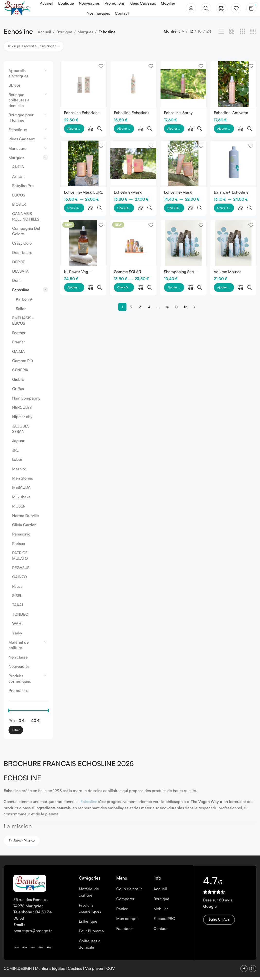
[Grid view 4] (253, 34)
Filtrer (16, 733)
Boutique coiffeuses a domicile (19, 103)
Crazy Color (23, 246)
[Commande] (34, 49)
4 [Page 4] (149, 277)
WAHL (18, 626)
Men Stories (22, 481)
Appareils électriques (18, 76)
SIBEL (17, 598)
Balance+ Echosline (232, 184)
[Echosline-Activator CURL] (234, 86)
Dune (17, 283)
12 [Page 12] (185, 277)
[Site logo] (19, 9)
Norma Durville (26, 518)
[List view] (221, 34)
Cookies (75, 971)
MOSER (19, 509)
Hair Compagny (26, 401)
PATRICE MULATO (20, 558)
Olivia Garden (24, 528)
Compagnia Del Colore (26, 234)
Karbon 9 (24, 302)
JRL (15, 453)
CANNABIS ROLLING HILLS (26, 219)
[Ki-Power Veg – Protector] (83, 225)
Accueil (44, 35)
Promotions (18, 693)
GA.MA (18, 354)
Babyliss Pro (23, 188)
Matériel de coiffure (19, 648)
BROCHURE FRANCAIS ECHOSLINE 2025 (69, 766)
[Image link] (30, 886)
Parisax (19, 546)
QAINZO (19, 580)
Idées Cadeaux (22, 142)
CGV (111, 971)
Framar (19, 345)
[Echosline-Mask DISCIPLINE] (133, 156)
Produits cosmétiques (20, 681)
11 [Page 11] (176, 277)
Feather (19, 335)
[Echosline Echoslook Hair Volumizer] (133, 86)
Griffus (18, 392)
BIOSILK (19, 207)
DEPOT (18, 265)
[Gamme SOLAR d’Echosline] (133, 225)
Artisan (18, 179)
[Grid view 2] (232, 34)
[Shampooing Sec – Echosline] (184, 225)
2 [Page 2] (131, 277)
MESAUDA (21, 490)
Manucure (18, 151)
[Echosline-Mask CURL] (83, 156)
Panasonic (21, 537)
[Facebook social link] (244, 971)
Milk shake (21, 499)
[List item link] (94, 895)
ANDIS (18, 170)
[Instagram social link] (253, 971)
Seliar (21, 311)
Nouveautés (19, 669)
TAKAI (18, 608)
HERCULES (22, 410)
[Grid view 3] (242, 34)
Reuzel (18, 589)
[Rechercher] (206, 10)
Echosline (21, 293)
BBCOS (19, 198)
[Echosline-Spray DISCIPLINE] (184, 86)
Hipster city (22, 419)
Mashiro (19, 472)
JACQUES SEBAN (21, 431)
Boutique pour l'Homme (21, 120)
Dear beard (22, 255)
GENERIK (20, 373)
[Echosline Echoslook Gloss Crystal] (83, 86)
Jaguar (18, 444)
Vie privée (94, 971)
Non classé (18, 660)
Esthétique (18, 132)
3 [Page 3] (140, 277)
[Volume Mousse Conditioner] (234, 225)
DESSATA (20, 274)
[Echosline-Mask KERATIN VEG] (184, 156)
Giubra (18, 382)
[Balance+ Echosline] (234, 156)
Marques (85, 35)
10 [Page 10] (167, 277)
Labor (17, 462)
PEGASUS (21, 570)
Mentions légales (50, 971)
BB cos (14, 88)
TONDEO (20, 617)
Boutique (64, 35)
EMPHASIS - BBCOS (23, 323)
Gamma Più (22, 363)
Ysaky (17, 636)
